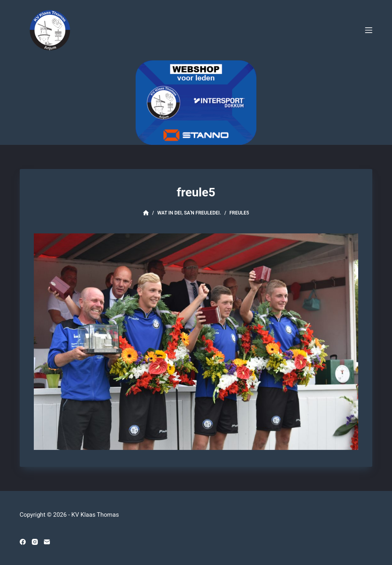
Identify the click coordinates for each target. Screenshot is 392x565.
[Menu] (369, 30)
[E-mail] (47, 542)
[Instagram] (35, 542)
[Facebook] (23, 542)
